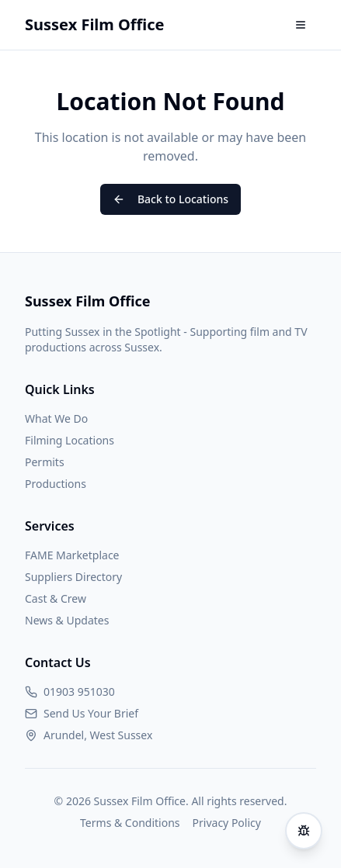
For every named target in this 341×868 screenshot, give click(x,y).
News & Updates (67, 620)
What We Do (56, 418)
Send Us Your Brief (91, 713)
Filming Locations (70, 440)
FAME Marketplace (72, 555)
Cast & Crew (56, 598)
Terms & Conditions (130, 823)
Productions (56, 484)
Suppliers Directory (73, 577)
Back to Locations (170, 199)
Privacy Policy (227, 823)
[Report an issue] (304, 831)
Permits (45, 462)
